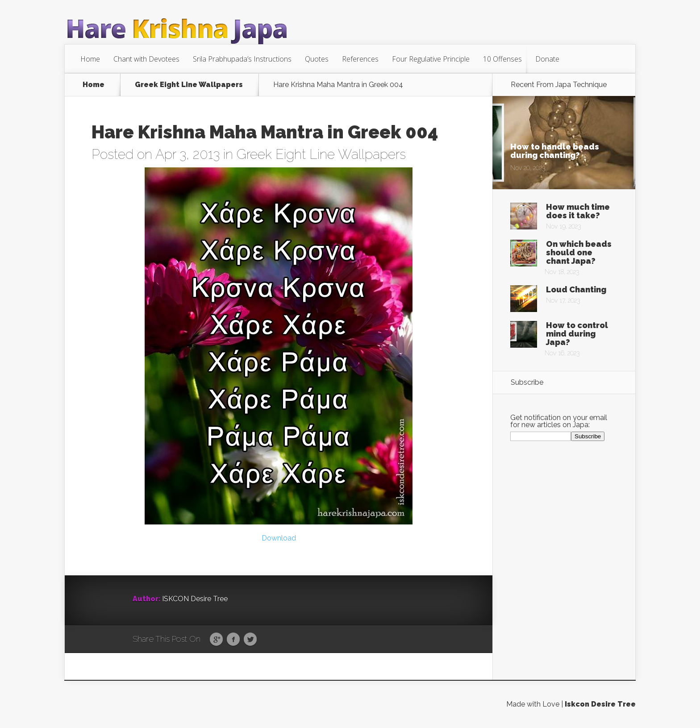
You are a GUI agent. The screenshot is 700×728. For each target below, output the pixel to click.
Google (216, 640)
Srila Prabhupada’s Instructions (242, 59)
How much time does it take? (578, 211)
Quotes (317, 59)
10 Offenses (502, 59)
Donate (547, 59)
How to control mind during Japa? (577, 334)
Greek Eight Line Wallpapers (189, 85)
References (360, 59)
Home (90, 59)
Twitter (250, 640)
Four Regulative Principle (431, 59)
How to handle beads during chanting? (555, 151)
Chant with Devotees (146, 59)
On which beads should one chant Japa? (579, 252)
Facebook (233, 640)
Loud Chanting (576, 289)
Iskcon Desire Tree (600, 704)
